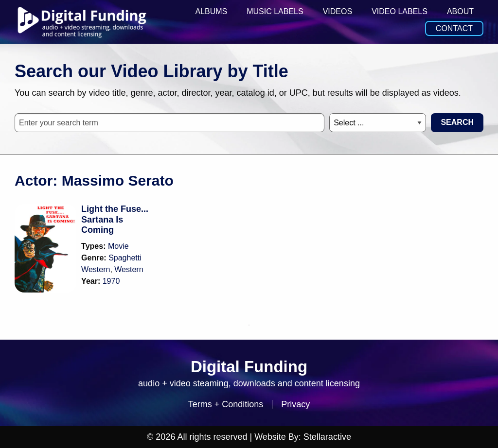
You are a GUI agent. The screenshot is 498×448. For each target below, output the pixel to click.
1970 (111, 281)
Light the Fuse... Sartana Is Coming (115, 219)
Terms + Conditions (226, 404)
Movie (118, 246)
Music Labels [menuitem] (275, 11)
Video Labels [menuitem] (400, 11)
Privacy (295, 404)
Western (129, 269)
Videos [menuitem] (338, 11)
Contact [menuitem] (454, 28)
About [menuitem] (460, 11)
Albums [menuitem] (211, 11)
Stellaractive (327, 437)
